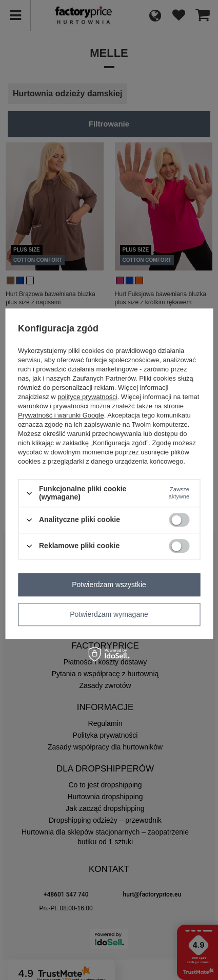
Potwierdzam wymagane (109, 614)
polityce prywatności (87, 397)
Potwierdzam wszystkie (109, 585)
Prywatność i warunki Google (61, 416)
